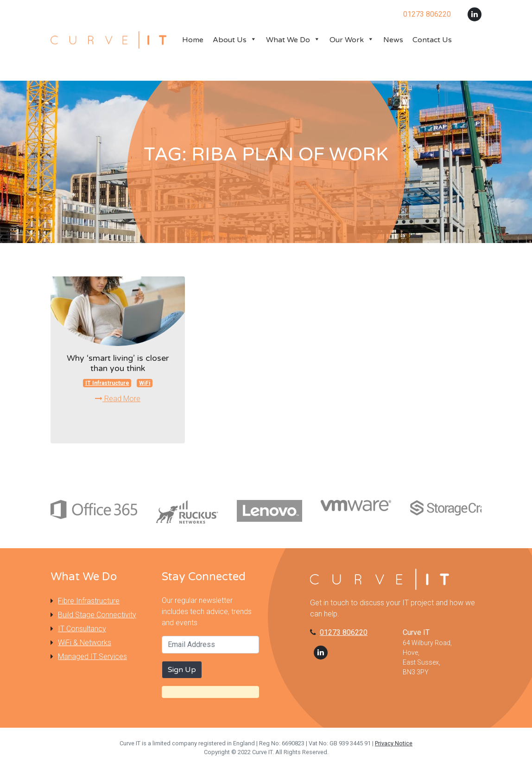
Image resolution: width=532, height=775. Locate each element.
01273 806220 (344, 632)
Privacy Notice (394, 743)
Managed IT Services (92, 657)
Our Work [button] (352, 40)
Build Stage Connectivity (97, 615)
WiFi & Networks (85, 643)
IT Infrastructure (107, 383)
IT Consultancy (82, 629)
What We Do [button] (293, 40)
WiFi (145, 383)
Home (193, 40)
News (393, 40)
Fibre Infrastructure (89, 601)
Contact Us (432, 40)
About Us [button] (235, 40)
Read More (118, 399)
